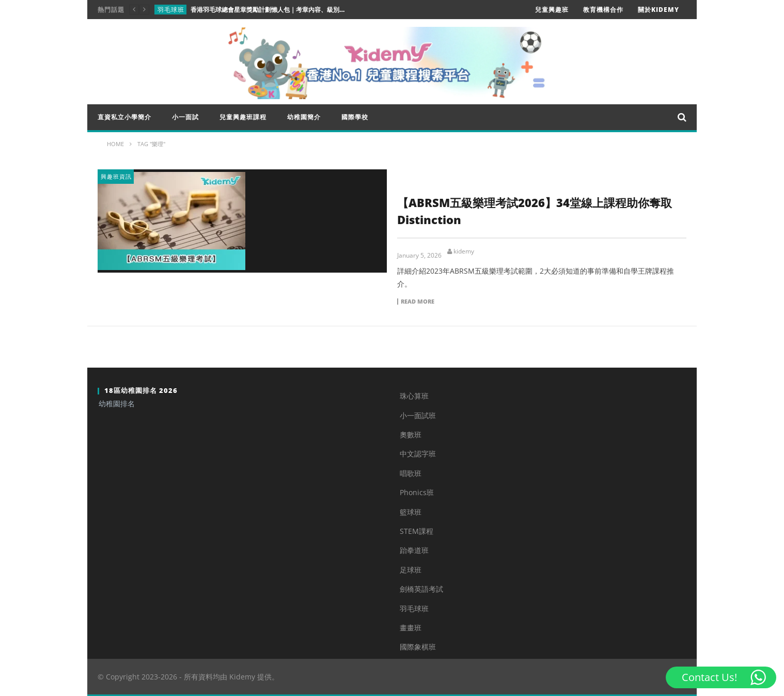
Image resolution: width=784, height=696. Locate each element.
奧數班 (411, 434)
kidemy (464, 251)
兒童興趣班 (552, 10)
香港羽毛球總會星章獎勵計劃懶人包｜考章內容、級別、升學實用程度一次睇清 (268, 10)
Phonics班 (417, 492)
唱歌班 (411, 473)
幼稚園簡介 (304, 117)
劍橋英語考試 (421, 589)
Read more (418, 302)
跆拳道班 (414, 550)
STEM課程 (417, 531)
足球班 (411, 570)
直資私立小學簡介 (124, 117)
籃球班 (411, 512)
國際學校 (355, 117)
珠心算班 (414, 396)
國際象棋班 (418, 647)
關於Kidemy (658, 10)
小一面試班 (418, 415)
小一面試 (185, 117)
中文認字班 (418, 454)
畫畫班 (411, 628)
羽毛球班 (171, 10)
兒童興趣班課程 (243, 117)
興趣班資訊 (116, 176)
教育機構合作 (603, 10)
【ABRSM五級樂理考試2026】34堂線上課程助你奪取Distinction (535, 211)
